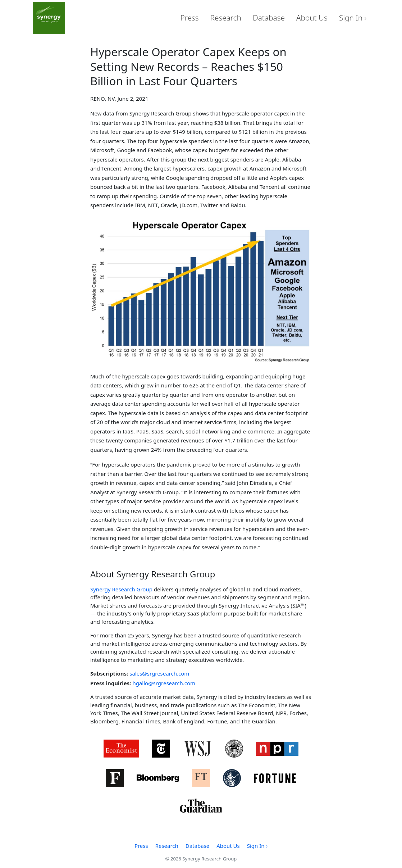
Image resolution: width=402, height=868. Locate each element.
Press (190, 18)
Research (226, 18)
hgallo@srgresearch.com (164, 683)
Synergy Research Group (121, 589)
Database (269, 18)
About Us (312, 18)
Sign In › (353, 18)
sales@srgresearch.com (159, 673)
